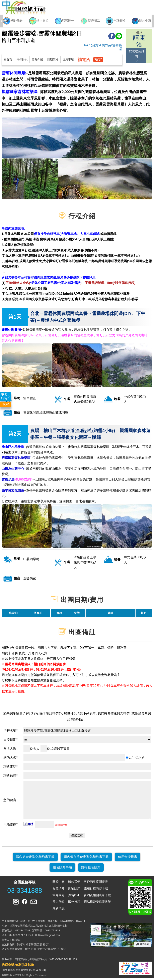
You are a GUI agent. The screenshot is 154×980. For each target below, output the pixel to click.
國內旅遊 (38, 22)
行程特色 (22, 61)
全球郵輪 (115, 22)
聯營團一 (64, 22)
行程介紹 (37, 61)
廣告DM (73, 897)
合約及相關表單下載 (97, 897)
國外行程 (74, 903)
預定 (99, 61)
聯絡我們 (74, 883)
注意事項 (68, 61)
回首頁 (8, 61)
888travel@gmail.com (48, 937)
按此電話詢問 (139, 53)
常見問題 (59, 897)
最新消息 (59, 910)
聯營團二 (90, 22)
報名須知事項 (62, 869)
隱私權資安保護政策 (97, 903)
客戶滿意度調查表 (96, 883)
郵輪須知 (74, 890)
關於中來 (141, 22)
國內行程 (59, 903)
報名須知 (59, 890)
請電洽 (84, 61)
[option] (13, 22)
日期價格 (53, 61)
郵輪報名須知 (91, 869)
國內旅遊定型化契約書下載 (35, 859)
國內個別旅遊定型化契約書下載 (86, 859)
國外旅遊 (13, 22)
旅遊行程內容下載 (96, 890)
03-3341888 (25, 892)
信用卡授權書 (128, 859)
